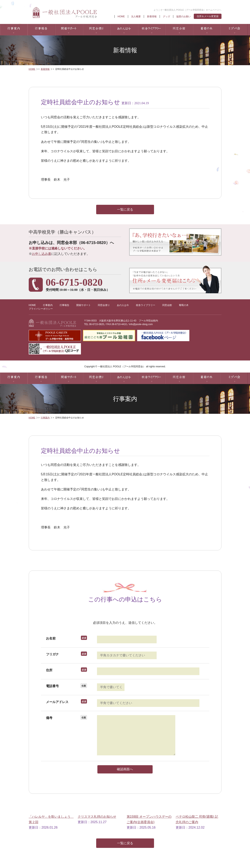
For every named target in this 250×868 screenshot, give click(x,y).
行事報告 (41, 30)
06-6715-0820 (96, 324)
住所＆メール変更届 (208, 16)
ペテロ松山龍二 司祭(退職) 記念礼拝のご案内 (197, 819)
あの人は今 (124, 30)
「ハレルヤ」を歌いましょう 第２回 (51, 819)
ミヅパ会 (234, 30)
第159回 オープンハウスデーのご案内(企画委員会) (149, 819)
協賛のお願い (184, 16)
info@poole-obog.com (141, 324)
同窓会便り (96, 30)
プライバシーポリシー (41, 309)
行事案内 (14, 30)
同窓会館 (179, 30)
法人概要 (136, 16)
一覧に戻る (125, 210)
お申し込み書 (42, 254)
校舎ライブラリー (151, 30)
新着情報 (152, 16)
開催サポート (69, 30)
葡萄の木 (206, 30)
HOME (121, 16)
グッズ (166, 16)
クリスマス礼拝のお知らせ (97, 817)
